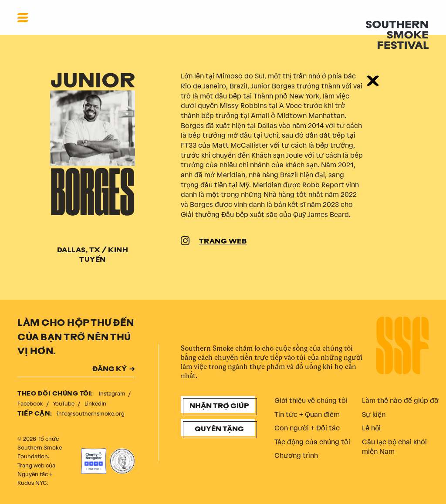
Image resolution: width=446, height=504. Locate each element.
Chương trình (296, 455)
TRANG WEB (223, 242)
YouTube (64, 404)
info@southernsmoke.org (91, 414)
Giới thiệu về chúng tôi (311, 401)
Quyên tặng (219, 430)
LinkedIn (95, 404)
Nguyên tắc (33, 474)
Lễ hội (371, 428)
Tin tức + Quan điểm (307, 414)
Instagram (113, 394)
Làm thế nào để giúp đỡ (400, 401)
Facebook (31, 404)
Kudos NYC (32, 483)
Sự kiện (374, 414)
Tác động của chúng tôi (312, 442)
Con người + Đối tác (307, 428)
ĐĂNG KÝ (110, 370)
